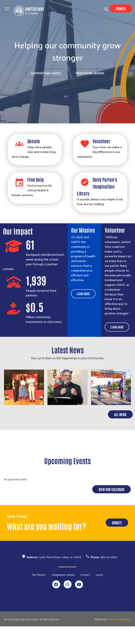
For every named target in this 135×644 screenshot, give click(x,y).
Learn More (83, 294)
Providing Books (90, 73)
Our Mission (39, 592)
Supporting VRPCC (46, 73)
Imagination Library (63, 592)
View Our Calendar (112, 507)
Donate (121, 8)
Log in (99, 592)
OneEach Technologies (119, 637)
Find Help (36, 179)
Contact (85, 592)
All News (120, 432)
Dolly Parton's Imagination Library (97, 186)
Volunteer (101, 141)
